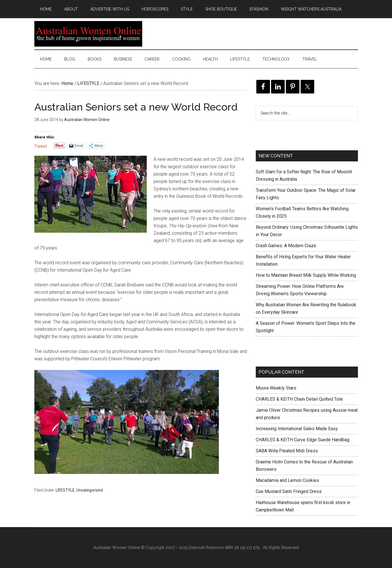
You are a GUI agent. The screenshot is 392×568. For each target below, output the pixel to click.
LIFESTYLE (65, 490)
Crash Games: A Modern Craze (286, 246)
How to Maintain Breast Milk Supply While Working (306, 275)
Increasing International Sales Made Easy (297, 429)
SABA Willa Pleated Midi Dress (287, 451)
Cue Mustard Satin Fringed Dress (289, 491)
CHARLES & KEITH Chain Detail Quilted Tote (299, 399)
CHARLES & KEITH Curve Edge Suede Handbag (303, 440)
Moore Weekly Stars (276, 388)
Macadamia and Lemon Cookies (287, 480)
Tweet (41, 146)
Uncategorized (90, 490)
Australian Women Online (88, 34)
